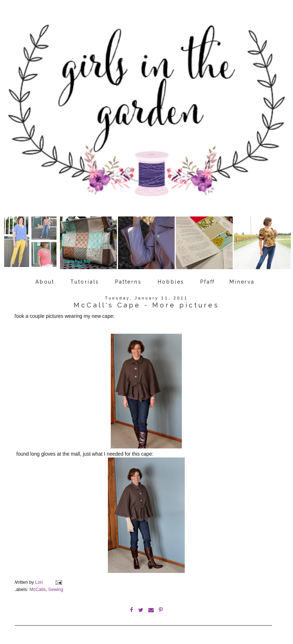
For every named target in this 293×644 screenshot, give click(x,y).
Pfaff (208, 282)
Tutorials (85, 282)
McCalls (38, 590)
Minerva (242, 282)
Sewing (55, 590)
